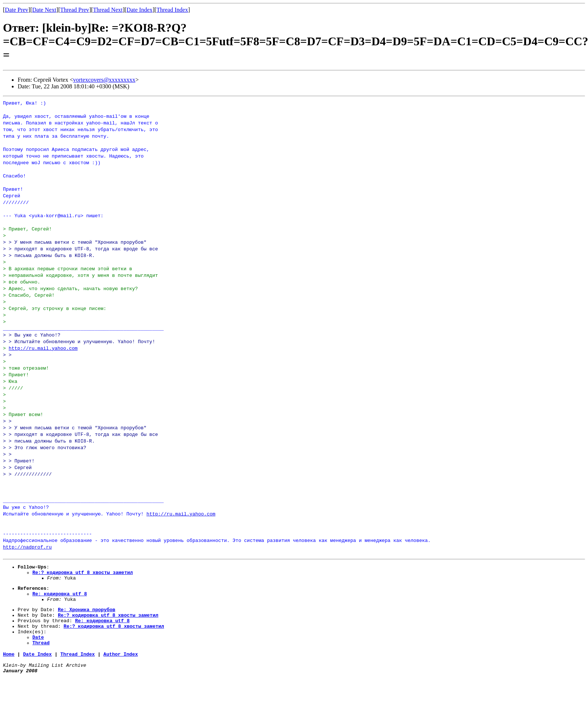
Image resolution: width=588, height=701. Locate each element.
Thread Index (172, 10)
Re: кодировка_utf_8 (60, 599)
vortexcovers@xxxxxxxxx (104, 80)
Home (9, 668)
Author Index (121, 668)
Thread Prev (75, 10)
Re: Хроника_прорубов (86, 617)
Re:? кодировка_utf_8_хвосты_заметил (83, 574)
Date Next (44, 10)
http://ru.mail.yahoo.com (43, 348)
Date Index (140, 10)
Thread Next (108, 10)
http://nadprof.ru (27, 547)
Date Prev (17, 10)
